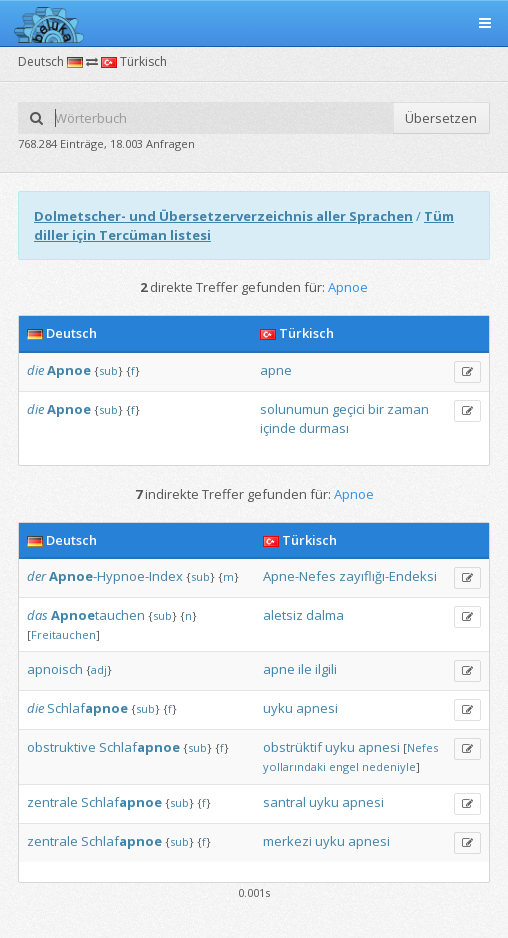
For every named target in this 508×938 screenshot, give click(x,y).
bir (376, 409)
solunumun (294, 409)
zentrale (52, 802)
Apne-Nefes (299, 576)
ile (305, 669)
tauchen (98, 615)
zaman (408, 409)
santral (284, 802)
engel (344, 766)
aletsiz (283, 615)
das (37, 615)
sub (108, 370)
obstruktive (61, 747)
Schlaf (87, 708)
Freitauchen (63, 634)
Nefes (422, 747)
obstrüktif (292, 747)
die (35, 370)
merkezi (287, 841)
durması (324, 428)
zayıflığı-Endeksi (388, 576)
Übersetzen (441, 118)
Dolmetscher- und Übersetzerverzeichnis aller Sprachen (223, 216)
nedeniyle (389, 766)
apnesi (317, 708)
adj (99, 669)
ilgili (326, 669)
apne (276, 370)
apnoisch (55, 669)
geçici (348, 409)
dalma (325, 615)
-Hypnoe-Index (116, 576)
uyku (278, 708)
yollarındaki (294, 766)
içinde (278, 428)
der (36, 576)
